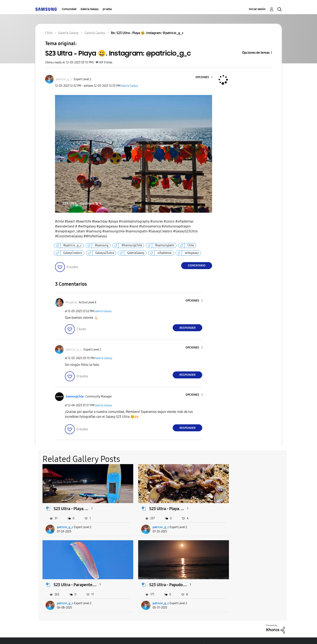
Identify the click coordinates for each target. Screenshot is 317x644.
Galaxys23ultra (105, 253)
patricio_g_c (65, 522)
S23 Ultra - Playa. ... (71, 504)
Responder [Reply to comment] (188, 328)
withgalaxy (192, 253)
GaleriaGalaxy (136, 253)
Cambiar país (196, 636)
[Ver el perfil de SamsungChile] (75, 397)
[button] (205, 77)
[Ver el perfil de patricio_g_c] (64, 79)
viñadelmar (165, 253)
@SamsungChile (132, 245)
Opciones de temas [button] (256, 53)
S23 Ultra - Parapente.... (243, 504)
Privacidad (143, 636)
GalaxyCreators (73, 253)
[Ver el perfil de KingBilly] (71, 302)
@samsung (102, 245)
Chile (191, 245)
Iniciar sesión (257, 9)
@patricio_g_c (72, 245)
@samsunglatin (165, 245)
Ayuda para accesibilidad (60, 636)
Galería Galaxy (90, 9)
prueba (107, 9)
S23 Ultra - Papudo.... (73, 575)
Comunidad (69, 9)
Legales (168, 636)
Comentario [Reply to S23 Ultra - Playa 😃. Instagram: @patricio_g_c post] (197, 265)
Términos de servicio (108, 636)
